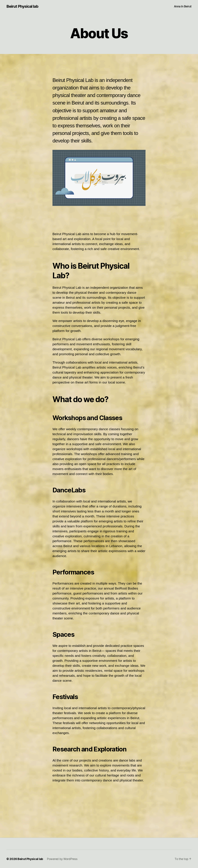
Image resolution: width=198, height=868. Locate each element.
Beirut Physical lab (22, 6)
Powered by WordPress (62, 859)
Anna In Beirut (183, 6)
